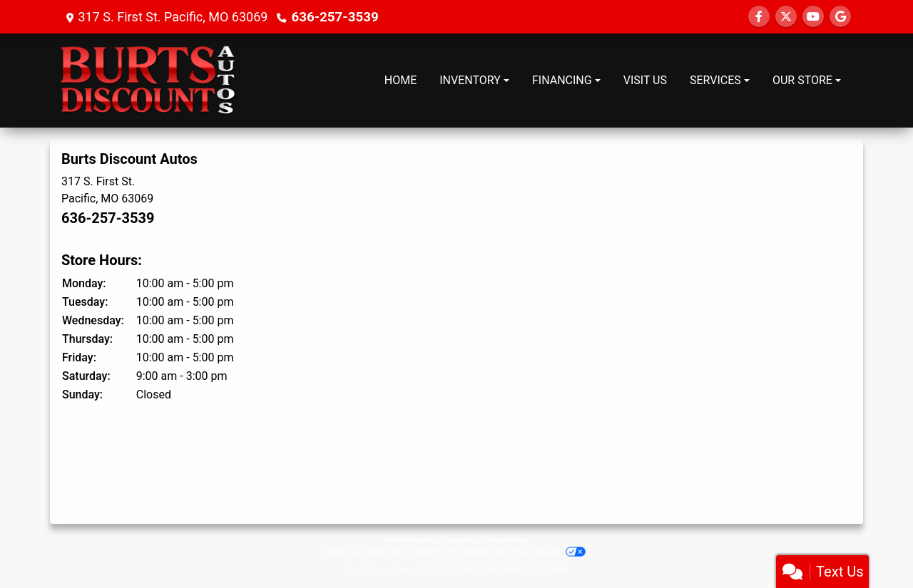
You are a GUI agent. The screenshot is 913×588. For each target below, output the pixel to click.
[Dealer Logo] (149, 81)
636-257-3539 (333, 17)
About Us (424, 541)
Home (395, 541)
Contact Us (461, 541)
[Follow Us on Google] (840, 17)
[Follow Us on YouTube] (813, 17)
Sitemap (475, 552)
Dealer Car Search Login (366, 552)
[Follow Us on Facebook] (759, 17)
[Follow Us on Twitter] (786, 17)
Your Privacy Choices (540, 552)
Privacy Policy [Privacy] (506, 541)
